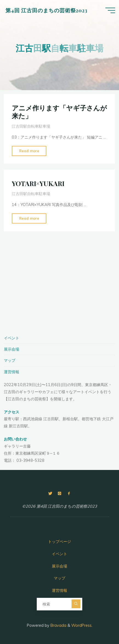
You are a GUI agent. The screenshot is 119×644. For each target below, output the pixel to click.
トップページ (59, 542)
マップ (10, 360)
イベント (12, 338)
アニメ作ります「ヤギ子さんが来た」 (59, 112)
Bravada (58, 625)
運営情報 (12, 372)
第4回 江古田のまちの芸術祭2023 (46, 10)
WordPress (81, 625)
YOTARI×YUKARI (38, 183)
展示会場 (12, 349)
